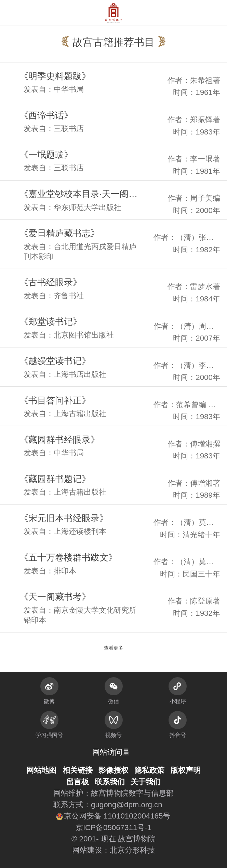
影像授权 (113, 770)
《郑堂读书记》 (51, 322)
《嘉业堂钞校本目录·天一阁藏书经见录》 (82, 194)
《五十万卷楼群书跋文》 (68, 557)
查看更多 (113, 648)
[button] (207, 13)
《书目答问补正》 (55, 400)
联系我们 (110, 782)
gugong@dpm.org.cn (127, 805)
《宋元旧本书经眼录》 (64, 518)
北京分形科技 (132, 850)
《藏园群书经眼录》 (59, 440)
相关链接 (78, 770)
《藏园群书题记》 (55, 479)
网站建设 (87, 850)
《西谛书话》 (46, 115)
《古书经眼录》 (51, 282)
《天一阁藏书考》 (55, 597)
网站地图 (41, 770)
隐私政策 (149, 770)
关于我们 (146, 782)
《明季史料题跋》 (55, 76)
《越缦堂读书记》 (55, 361)
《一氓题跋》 (46, 155)
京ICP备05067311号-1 (113, 828)
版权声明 (186, 770)
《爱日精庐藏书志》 (59, 233)
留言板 (78, 782)
